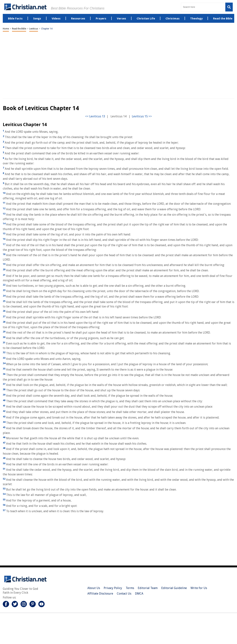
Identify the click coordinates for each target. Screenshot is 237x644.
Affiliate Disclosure (100, 594)
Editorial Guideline (174, 588)
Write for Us (199, 588)
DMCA (139, 594)
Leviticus (34, 29)
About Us (94, 588)
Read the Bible (19, 29)
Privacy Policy (113, 588)
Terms (130, 588)
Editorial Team (148, 588)
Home (6, 29)
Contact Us (124, 594)
